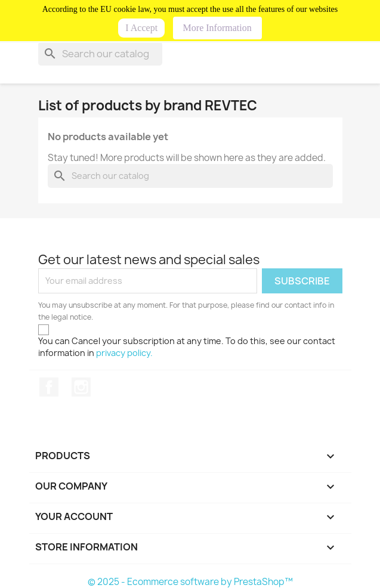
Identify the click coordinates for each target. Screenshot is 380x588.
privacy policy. (124, 353)
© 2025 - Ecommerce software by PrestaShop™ (190, 582)
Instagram (81, 387)
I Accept (141, 28)
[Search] (100, 54)
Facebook (49, 387)
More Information (217, 28)
